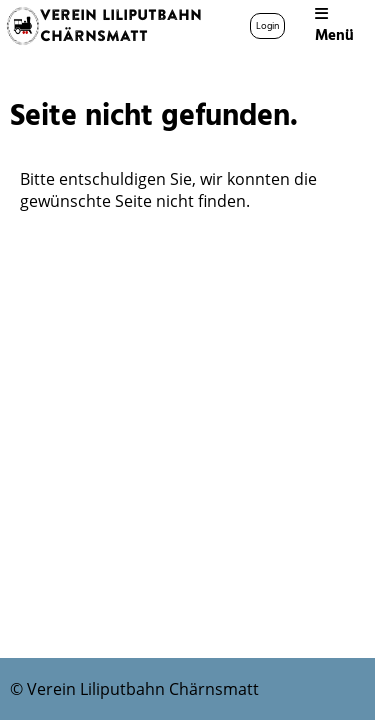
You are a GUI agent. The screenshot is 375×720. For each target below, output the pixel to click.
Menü (334, 26)
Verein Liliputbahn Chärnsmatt (121, 26)
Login (267, 26)
